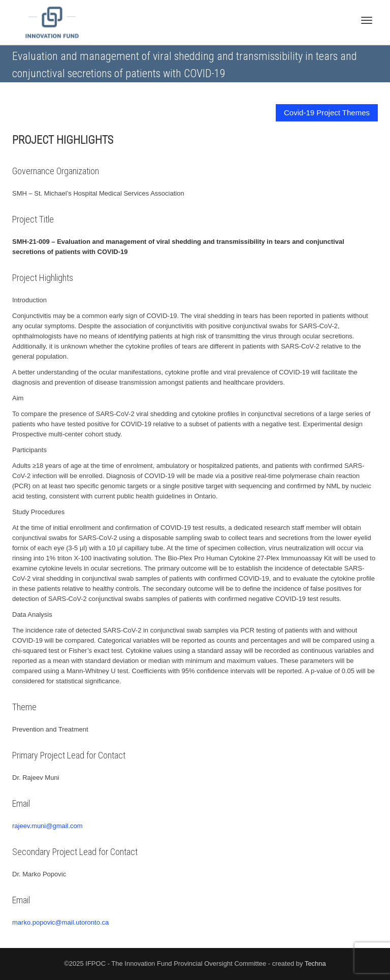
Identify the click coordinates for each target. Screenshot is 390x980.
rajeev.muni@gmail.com (47, 826)
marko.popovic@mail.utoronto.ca (60, 922)
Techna (315, 963)
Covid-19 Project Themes (327, 113)
